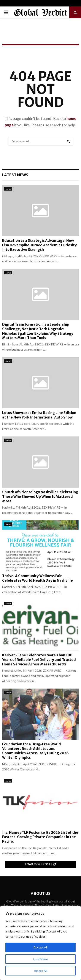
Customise (41, 959)
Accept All (40, 947)
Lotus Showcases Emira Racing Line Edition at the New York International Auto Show (39, 415)
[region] (40, 943)
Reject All (41, 971)
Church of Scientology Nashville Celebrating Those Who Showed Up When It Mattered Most (40, 496)
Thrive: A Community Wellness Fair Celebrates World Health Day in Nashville (37, 578)
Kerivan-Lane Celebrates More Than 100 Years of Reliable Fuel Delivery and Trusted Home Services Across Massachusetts (39, 660)
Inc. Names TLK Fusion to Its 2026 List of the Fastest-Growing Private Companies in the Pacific (40, 837)
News (8, 189)
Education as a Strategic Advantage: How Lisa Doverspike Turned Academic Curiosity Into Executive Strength (39, 245)
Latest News (15, 175)
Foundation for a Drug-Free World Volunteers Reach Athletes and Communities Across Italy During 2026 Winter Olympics (35, 751)
